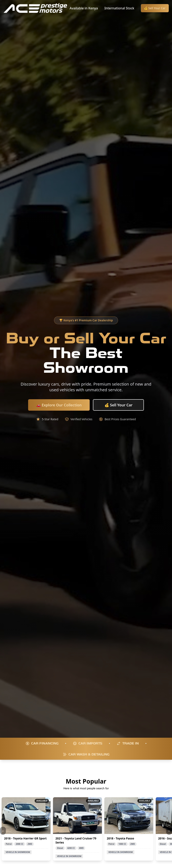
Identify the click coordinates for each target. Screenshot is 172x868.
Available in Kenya (84, 8)
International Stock (119, 8)
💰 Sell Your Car (155, 8)
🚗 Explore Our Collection (59, 405)
